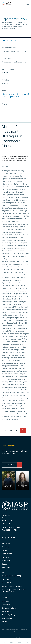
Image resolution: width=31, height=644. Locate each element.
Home (4, 641)
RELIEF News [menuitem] (6, 583)
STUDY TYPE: (6, 59)
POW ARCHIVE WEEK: (9, 48)
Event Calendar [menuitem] (7, 554)
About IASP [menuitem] (6, 568)
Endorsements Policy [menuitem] (9, 608)
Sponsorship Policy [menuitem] (8, 615)
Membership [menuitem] (6, 561)
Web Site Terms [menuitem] (7, 618)
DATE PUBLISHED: (8, 69)
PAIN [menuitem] (4, 573)
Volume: (4, 104)
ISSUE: (4, 115)
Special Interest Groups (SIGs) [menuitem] (12, 586)
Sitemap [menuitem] (5, 622)
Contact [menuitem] (5, 598)
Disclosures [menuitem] (6, 605)
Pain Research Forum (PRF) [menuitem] (11, 576)
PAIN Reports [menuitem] (6, 579)
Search (19, 641)
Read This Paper (11, 430)
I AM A (12, 641)
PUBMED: (5, 91)
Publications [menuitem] (6, 544)
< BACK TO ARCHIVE (9, 41)
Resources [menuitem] (5, 547)
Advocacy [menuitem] (5, 557)
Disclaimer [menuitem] (5, 601)
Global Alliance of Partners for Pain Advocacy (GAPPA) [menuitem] (14, 590)
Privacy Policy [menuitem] (7, 612)
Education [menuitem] (5, 550)
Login (27, 641)
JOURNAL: (5, 80)
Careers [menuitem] (4, 564)
